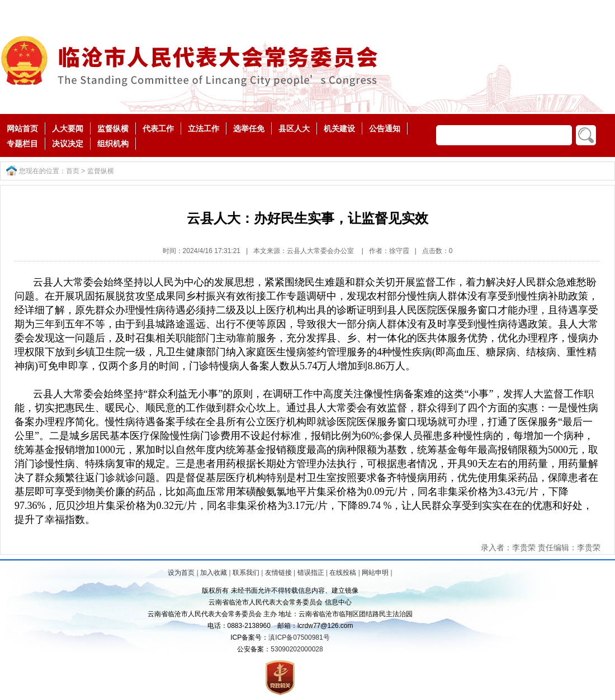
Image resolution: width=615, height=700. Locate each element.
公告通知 (385, 128)
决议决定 (68, 144)
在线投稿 (343, 573)
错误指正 (311, 573)
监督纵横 (113, 128)
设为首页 (181, 573)
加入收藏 (214, 573)
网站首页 (22, 128)
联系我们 (246, 573)
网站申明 (375, 573)
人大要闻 (68, 128)
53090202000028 (297, 649)
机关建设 (339, 128)
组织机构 (113, 144)
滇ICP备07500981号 (299, 637)
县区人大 (294, 128)
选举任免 (249, 128)
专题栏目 (22, 144)
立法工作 (204, 128)
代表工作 (158, 128)
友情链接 (278, 573)
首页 (73, 171)
